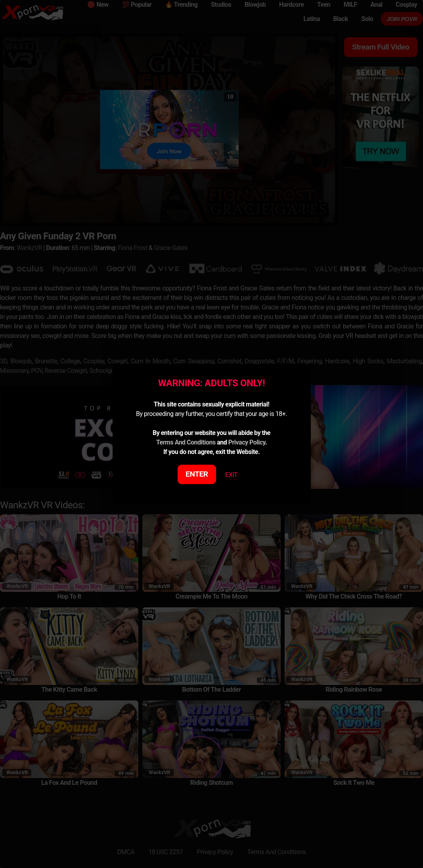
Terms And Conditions (186, 442)
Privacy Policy (247, 442)
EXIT (231, 475)
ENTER (197, 474)
